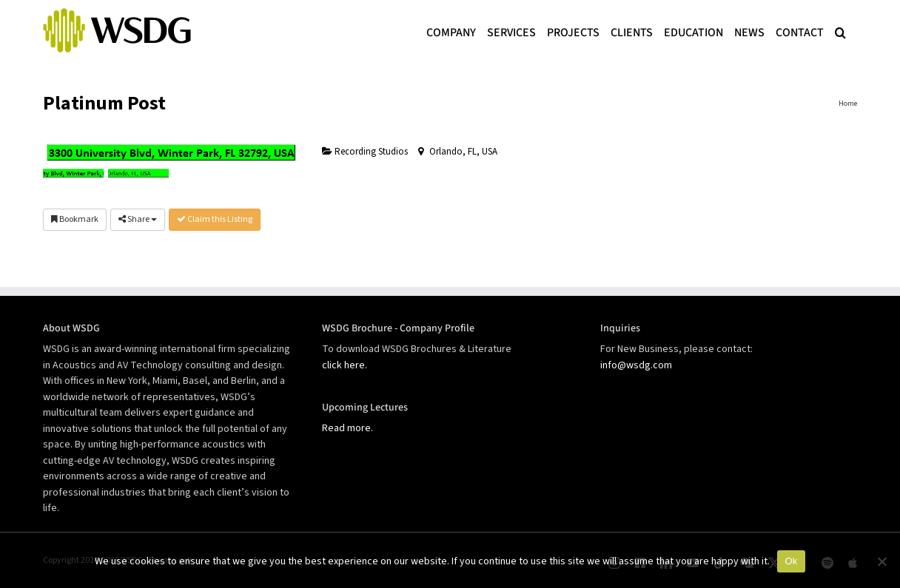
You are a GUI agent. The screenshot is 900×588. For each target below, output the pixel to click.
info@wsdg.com (636, 365)
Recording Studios (365, 152)
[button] (840, 31)
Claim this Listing (215, 219)
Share (138, 219)
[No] (881, 561)
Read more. (347, 428)
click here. (345, 365)
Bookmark (75, 219)
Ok (791, 561)
